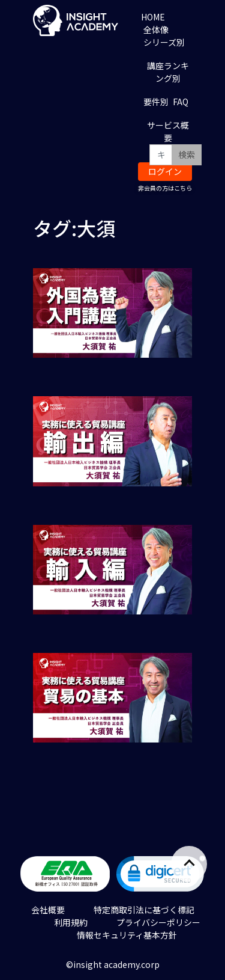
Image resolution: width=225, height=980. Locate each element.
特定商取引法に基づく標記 (144, 910)
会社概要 (48, 910)
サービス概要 (168, 131)
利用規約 (71, 922)
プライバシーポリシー (158, 922)
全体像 (156, 29)
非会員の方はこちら (165, 188)
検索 (187, 155)
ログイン (165, 171)
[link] (161, 876)
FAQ (181, 102)
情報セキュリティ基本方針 (127, 935)
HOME (153, 17)
